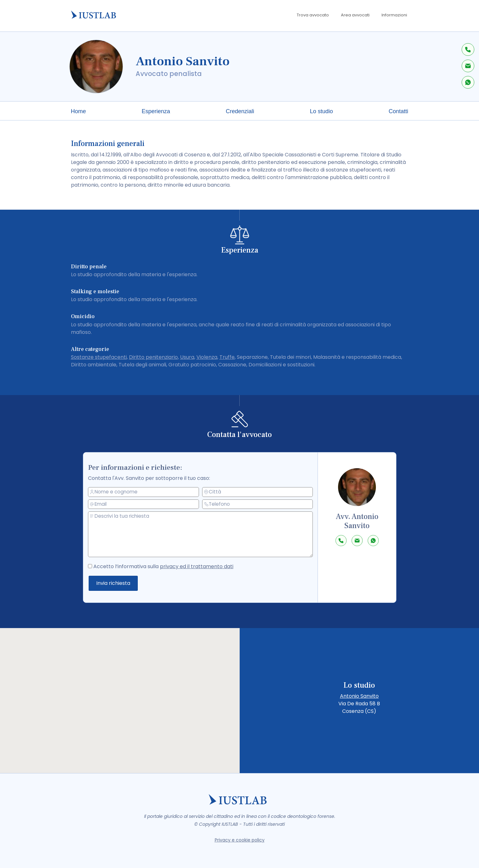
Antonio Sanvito (359, 696)
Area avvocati (355, 15)
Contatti (398, 111)
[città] (258, 492)
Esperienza (156, 111)
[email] (146, 504)
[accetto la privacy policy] (95, 565)
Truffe (227, 357)
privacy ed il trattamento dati (197, 566)
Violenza (207, 357)
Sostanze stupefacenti (99, 357)
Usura (187, 357)
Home (79, 111)
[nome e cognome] (146, 492)
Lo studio (321, 111)
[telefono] (258, 504)
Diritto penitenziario (153, 357)
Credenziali (240, 111)
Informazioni (394, 15)
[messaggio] (203, 534)
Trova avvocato (313, 15)
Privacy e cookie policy (240, 840)
